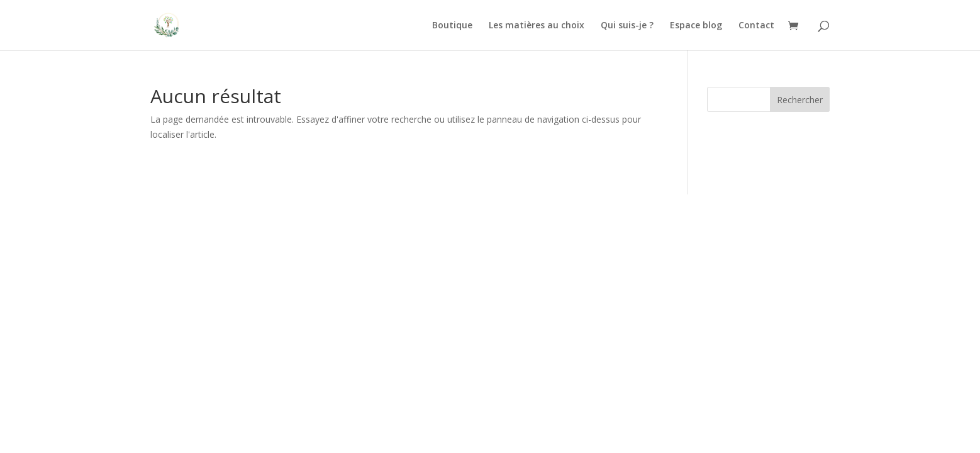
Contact (756, 26)
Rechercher (800, 100)
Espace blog (696, 26)
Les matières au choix (537, 26)
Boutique (452, 26)
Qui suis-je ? (627, 26)
